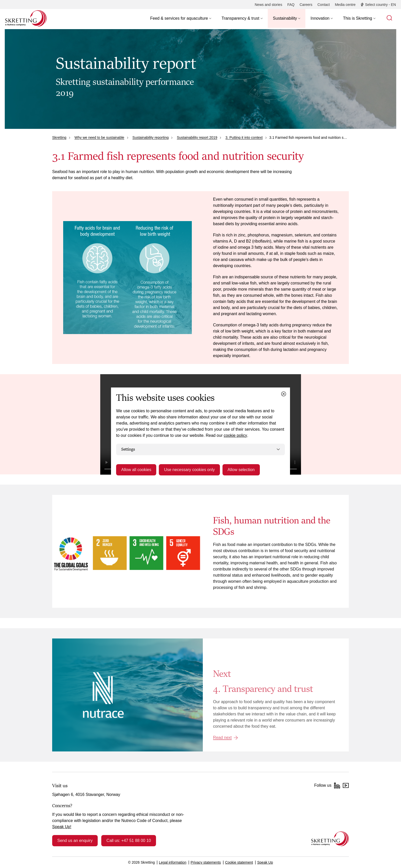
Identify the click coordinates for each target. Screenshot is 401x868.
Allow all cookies (136, 470)
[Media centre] (345, 5)
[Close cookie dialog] (284, 394)
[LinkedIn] (337, 785)
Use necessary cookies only (189, 470)
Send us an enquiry (75, 841)
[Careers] (306, 5)
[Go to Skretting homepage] (26, 18)
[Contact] (324, 5)
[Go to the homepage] (330, 839)
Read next (222, 738)
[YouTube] (346, 785)
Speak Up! (62, 827)
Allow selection (241, 470)
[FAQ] (291, 5)
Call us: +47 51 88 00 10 (129, 841)
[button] (181, 18)
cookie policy (236, 435)
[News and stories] (268, 5)
